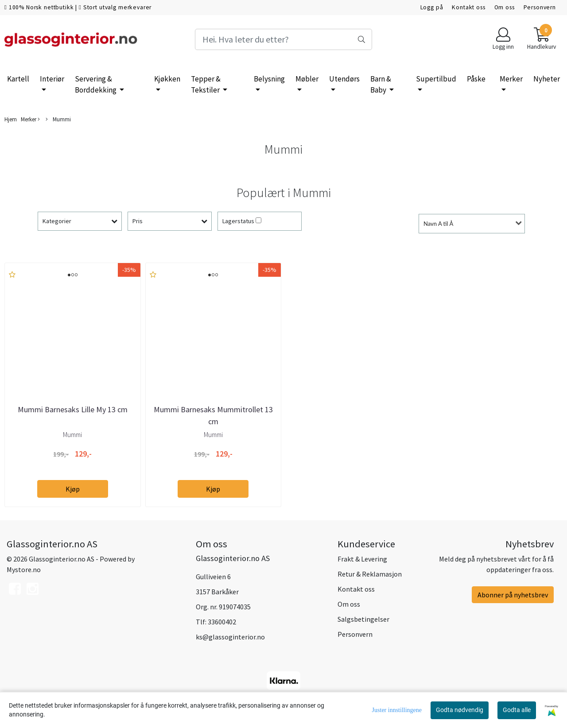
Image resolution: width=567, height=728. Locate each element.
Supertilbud (436, 79)
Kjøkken (167, 79)
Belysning (269, 79)
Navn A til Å (438, 224)
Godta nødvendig (460, 710)
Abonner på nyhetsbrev (513, 595)
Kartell (18, 79)
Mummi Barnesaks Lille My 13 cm (73, 409)
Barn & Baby (381, 85)
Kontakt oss (468, 7)
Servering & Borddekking (96, 85)
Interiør (52, 79)
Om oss (505, 7)
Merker (511, 79)
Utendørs (344, 79)
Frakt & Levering (362, 559)
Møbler (307, 79)
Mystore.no (24, 569)
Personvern (540, 7)
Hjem (11, 119)
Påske (476, 79)
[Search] (283, 39)
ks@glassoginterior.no (230, 637)
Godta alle (517, 710)
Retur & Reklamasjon (370, 574)
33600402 (222, 622)
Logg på (432, 7)
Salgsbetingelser (363, 619)
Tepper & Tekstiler (206, 85)
